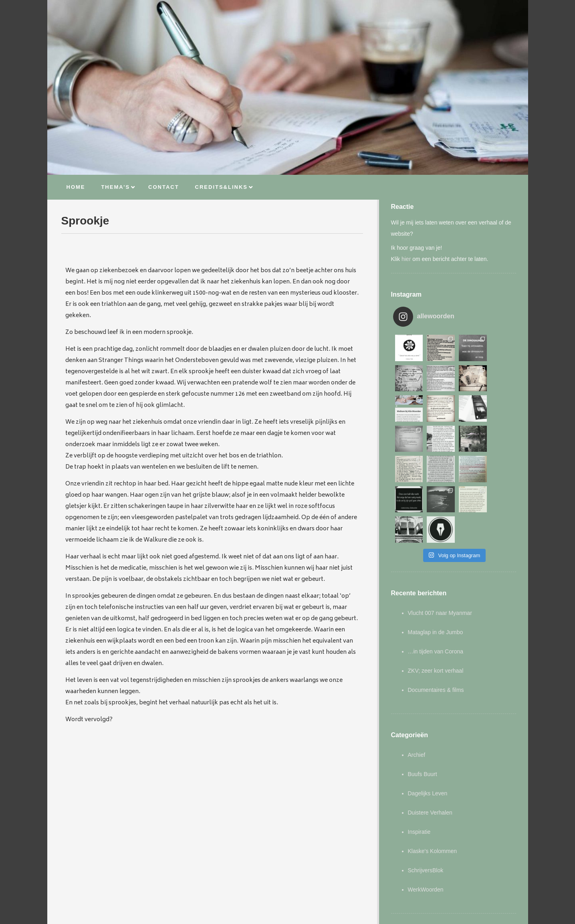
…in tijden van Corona (436, 591)
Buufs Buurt (423, 714)
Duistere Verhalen (430, 752)
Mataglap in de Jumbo (436, 572)
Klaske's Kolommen (433, 791)
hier (406, 259)
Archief (417, 694)
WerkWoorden (426, 829)
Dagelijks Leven (428, 733)
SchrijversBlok (426, 810)
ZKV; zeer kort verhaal (436, 610)
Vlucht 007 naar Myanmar (440, 552)
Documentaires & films (436, 629)
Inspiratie (419, 771)
